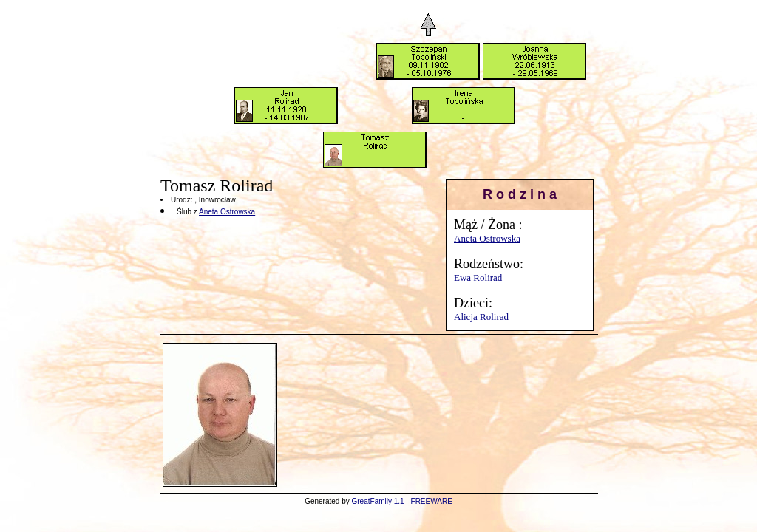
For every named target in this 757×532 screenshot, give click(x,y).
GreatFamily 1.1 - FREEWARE (402, 501)
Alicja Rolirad (481, 317)
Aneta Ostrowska (487, 238)
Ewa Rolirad (478, 277)
